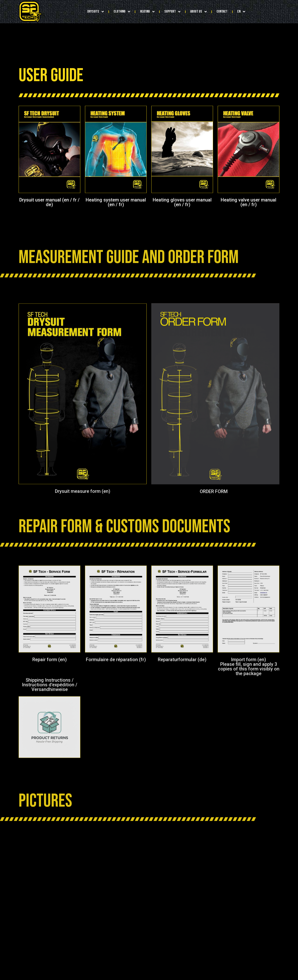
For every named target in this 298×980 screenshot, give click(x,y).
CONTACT (222, 12)
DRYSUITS (96, 12)
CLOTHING (122, 12)
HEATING (147, 12)
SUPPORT (172, 12)
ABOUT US (198, 12)
